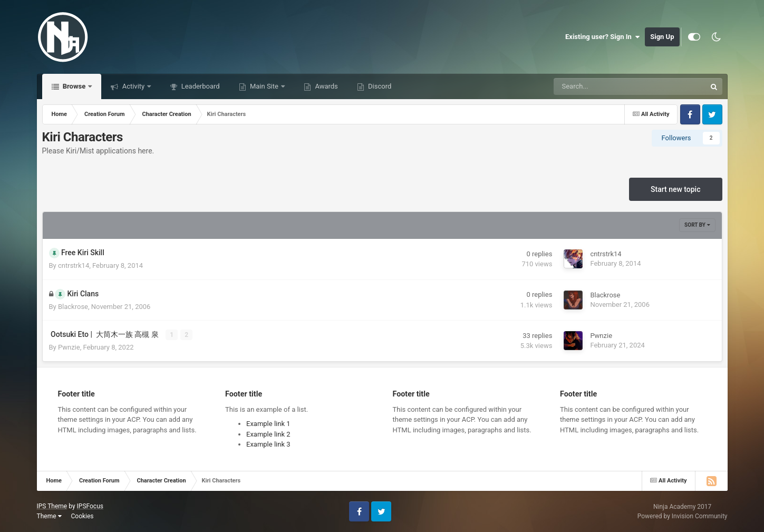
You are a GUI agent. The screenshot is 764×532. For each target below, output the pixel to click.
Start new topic (675, 189)
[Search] (603, 86)
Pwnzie (69, 347)
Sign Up (662, 37)
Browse (74, 86)
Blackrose (73, 307)
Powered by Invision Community (683, 516)
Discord (379, 86)
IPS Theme (52, 506)
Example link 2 (268, 434)
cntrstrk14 (74, 265)
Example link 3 (268, 444)
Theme (49, 516)
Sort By (697, 225)
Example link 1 (268, 424)
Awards (326, 86)
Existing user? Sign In (602, 37)
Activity (133, 86)
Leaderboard (199, 86)
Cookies (82, 516)
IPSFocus (90, 506)
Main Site (264, 86)
